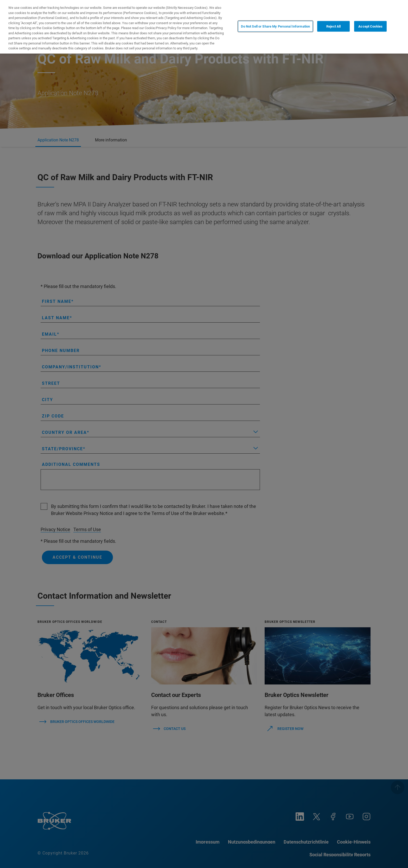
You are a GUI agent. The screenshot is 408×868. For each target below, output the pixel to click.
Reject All (333, 26)
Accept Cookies (370, 26)
